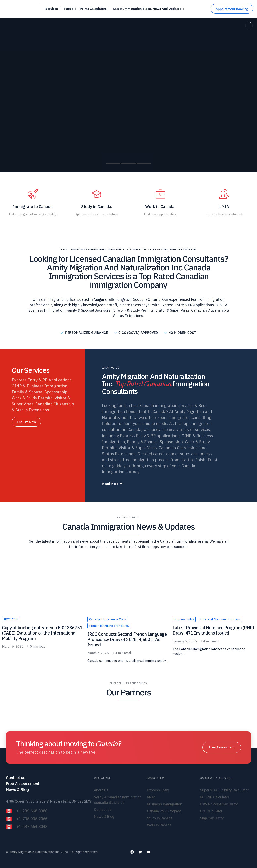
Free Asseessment (23, 784)
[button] (26, 422)
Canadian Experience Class (108, 619)
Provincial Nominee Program (220, 619)
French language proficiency (109, 626)
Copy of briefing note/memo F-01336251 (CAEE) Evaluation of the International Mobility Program (42, 633)
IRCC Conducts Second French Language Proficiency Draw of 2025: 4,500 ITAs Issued (127, 639)
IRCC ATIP (11, 619)
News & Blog (17, 790)
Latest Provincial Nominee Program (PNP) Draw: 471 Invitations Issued (213, 630)
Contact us (16, 778)
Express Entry (184, 619)
